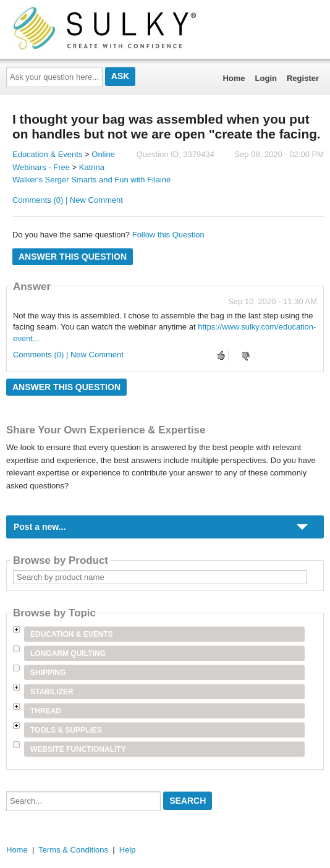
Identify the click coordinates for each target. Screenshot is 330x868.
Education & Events (47, 154)
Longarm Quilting (68, 653)
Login (266, 78)
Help (128, 850)
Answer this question (73, 257)
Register (303, 78)
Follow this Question (168, 235)
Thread (46, 711)
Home (234, 78)
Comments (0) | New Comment (68, 200)
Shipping (48, 673)
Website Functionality (78, 749)
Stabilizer (52, 692)
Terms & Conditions (73, 850)
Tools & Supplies (66, 730)
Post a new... (40, 527)
